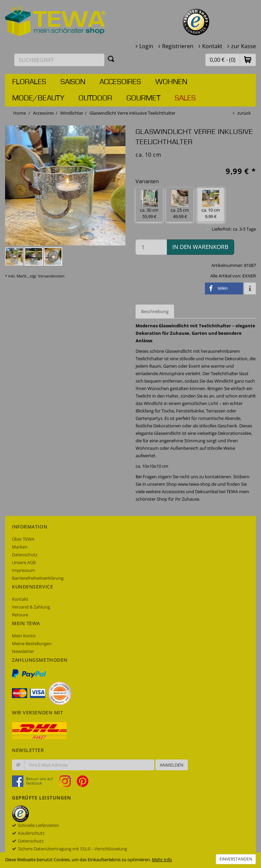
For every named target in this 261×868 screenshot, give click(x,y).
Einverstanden (236, 859)
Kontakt (212, 46)
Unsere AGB (24, 562)
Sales (185, 98)
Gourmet (143, 98)
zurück (244, 113)
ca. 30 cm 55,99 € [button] (149, 205)
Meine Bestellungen (32, 643)
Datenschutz (25, 555)
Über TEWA (23, 539)
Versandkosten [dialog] (51, 276)
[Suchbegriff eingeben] (59, 60)
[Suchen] (111, 59)
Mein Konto (24, 636)
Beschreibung (155, 311)
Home (20, 113)
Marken (20, 547)
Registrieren (178, 46)
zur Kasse (243, 46)
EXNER (249, 276)
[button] (248, 60)
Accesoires (120, 82)
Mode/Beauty (38, 98)
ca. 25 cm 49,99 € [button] (180, 205)
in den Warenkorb (200, 247)
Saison (73, 82)
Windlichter (72, 113)
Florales (29, 82)
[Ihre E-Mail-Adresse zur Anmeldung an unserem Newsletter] (89, 765)
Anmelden (172, 765)
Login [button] (146, 46)
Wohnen (171, 82)
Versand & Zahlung (31, 607)
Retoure (20, 615)
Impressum (23, 570)
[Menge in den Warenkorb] (151, 247)
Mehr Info (162, 860)
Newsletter (23, 651)
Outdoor (95, 98)
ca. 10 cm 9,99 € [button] (211, 205)
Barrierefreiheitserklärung (38, 578)
